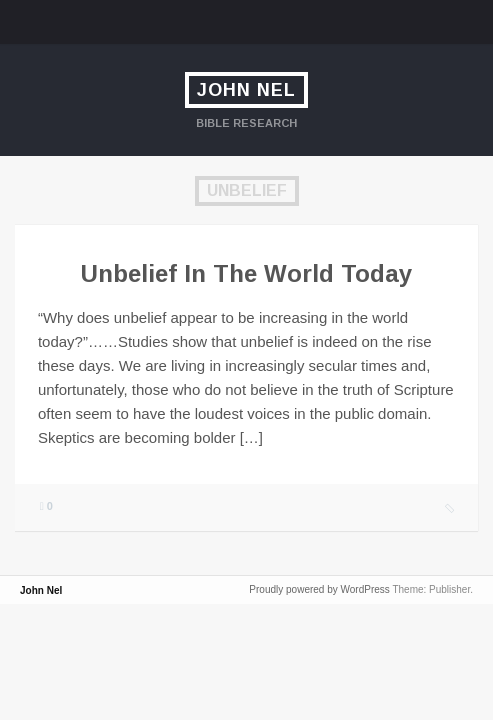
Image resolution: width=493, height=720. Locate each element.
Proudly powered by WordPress (319, 589)
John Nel (246, 90)
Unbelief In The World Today (246, 273)
